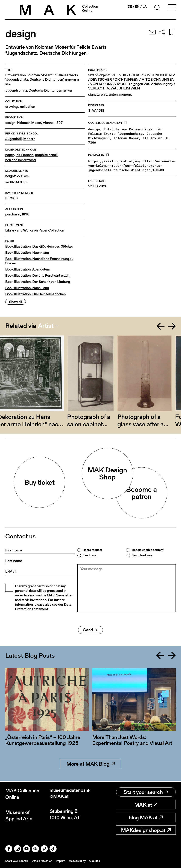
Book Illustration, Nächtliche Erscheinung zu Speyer (39, 261)
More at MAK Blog (91, 765)
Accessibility (79, 861)
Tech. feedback (142, 555)
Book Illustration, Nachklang (27, 253)
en (137, 7)
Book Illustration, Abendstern (28, 269)
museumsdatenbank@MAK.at (69, 794)
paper (10, 155)
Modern (29, 139)
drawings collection (20, 107)
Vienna (48, 123)
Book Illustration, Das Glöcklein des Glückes (39, 246)
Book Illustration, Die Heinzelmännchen (36, 294)
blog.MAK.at (146, 817)
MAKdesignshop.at (146, 830)
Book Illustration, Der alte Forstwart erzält (37, 276)
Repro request (92, 550)
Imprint (62, 861)
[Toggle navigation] (172, 8)
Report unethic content (148, 550)
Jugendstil (14, 139)
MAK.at (146, 805)
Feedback (89, 555)
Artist (46, 326)
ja (145, 7)
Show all (16, 302)
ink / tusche (24, 155)
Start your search (146, 792)
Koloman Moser (29, 123)
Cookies (97, 861)
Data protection (43, 861)
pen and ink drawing (21, 160)
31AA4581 (96, 111)
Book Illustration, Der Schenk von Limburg (38, 282)
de (130, 7)
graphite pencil (46, 155)
